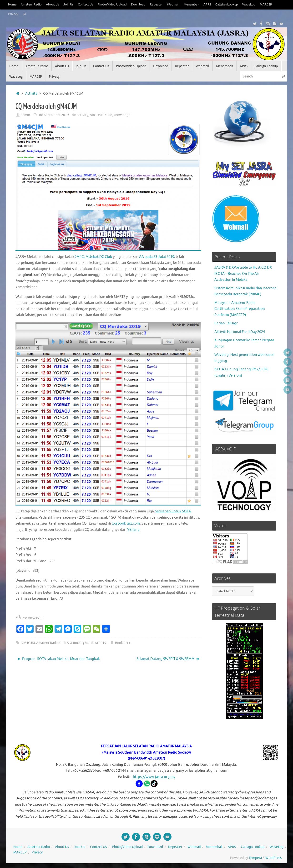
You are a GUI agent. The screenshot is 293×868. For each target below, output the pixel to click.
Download (138, 5)
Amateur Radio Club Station (57, 643)
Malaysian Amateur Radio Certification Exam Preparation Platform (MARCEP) (240, 309)
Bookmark (123, 643)
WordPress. (274, 858)
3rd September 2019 (53, 115)
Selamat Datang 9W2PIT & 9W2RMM (168, 659)
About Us (53, 5)
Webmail (173, 5)
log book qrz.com (126, 523)
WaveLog (249, 5)
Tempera (255, 858)
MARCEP (266, 5)
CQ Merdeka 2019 (93, 643)
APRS (207, 5)
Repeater (156, 5)
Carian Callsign (226, 323)
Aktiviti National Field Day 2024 (240, 332)
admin (25, 115)
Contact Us (86, 5)
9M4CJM (28, 643)
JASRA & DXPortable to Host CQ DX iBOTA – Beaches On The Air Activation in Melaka (243, 274)
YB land (133, 530)
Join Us (68, 5)
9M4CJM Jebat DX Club (93, 257)
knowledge (122, 115)
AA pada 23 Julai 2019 (157, 257)
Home (12, 5)
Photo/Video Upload (112, 5)
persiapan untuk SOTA (173, 511)
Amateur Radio (31, 5)
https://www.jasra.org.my (154, 777)
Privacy (13, 14)
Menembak (191, 5)
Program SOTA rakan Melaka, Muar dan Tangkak (59, 659)
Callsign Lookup (227, 5)
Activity (31, 94)
